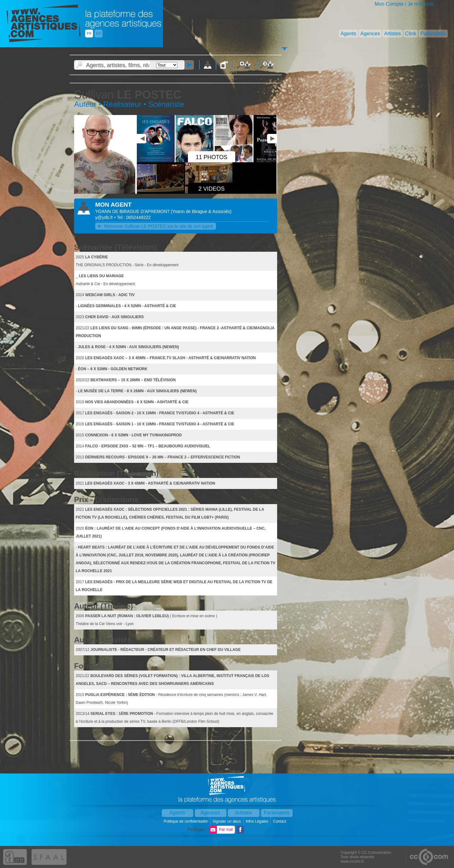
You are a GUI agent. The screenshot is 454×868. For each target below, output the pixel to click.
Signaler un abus (227, 821)
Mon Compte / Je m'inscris (404, 4)
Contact (280, 821)
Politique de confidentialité (186, 821)
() (201, 211)
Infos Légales (257, 821)
